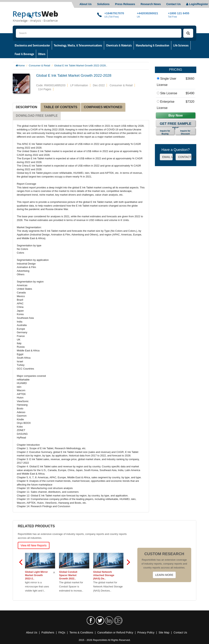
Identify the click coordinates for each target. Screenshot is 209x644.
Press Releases (125, 4)
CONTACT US (185, 157)
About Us (86, 4)
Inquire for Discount (185, 132)
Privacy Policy (146, 632)
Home (21, 65)
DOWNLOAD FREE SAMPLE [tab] (37, 116)
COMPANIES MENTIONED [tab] (103, 107)
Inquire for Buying (165, 132)
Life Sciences (181, 45)
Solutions (103, 4)
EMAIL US (167, 157)
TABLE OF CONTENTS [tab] (60, 107)
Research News (151, 4)
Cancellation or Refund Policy (115, 632)
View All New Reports (34, 545)
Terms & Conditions (81, 632)
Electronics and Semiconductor (32, 45)
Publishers (48, 632)
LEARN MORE (164, 575)
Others (42, 54)
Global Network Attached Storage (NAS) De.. (104, 575)
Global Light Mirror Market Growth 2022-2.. (37, 575)
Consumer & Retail (40, 65)
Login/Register (197, 4)
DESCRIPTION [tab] (26, 107)
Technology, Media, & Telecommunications (78, 45)
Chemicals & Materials (119, 45)
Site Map (164, 632)
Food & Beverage (24, 54)
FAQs (62, 632)
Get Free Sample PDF (176, 124)
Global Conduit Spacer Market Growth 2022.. (69, 575)
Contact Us (173, 4)
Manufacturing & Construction (152, 45)
